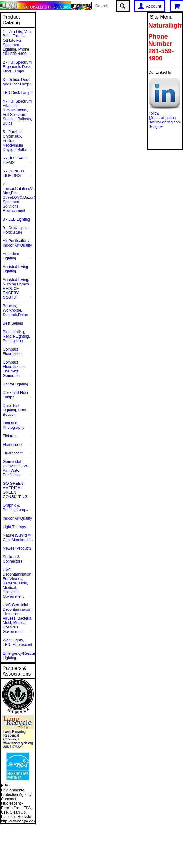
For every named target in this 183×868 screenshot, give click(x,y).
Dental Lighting (15, 384)
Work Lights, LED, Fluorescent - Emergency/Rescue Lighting (19, 649)
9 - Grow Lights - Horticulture (17, 230)
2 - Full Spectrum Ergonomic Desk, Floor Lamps (17, 67)
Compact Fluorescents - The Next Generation (15, 369)
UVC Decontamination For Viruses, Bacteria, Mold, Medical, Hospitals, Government (17, 583)
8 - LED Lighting (16, 219)
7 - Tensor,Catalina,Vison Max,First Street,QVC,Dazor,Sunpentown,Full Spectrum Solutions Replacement (19, 197)
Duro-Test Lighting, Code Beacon (15, 410)
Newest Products (17, 548)
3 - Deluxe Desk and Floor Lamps (17, 82)
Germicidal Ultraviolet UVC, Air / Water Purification (16, 468)
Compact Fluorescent (13, 352)
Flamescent (13, 445)
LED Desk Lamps (18, 93)
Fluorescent (13, 453)
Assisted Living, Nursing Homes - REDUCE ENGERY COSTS (17, 289)
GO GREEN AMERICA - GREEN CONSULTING (15, 490)
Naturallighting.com (165, 122)
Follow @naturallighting (162, 116)
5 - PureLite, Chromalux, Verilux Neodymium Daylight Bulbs (15, 141)
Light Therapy (14, 527)
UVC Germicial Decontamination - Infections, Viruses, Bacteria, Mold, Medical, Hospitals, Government (18, 618)
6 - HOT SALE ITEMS (15, 160)
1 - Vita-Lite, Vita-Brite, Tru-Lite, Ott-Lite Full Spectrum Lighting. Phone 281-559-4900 (17, 43)
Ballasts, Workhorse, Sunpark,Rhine (15, 310)
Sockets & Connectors (12, 559)
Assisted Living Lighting (15, 269)
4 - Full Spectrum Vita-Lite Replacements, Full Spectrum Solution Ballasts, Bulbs (17, 112)
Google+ (156, 127)
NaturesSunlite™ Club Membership (18, 538)
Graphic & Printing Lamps (15, 508)
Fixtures (10, 436)
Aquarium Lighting (11, 256)
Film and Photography (14, 425)
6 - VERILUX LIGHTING (14, 173)
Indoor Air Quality (17, 518)
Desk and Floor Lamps (16, 395)
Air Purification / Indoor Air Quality (17, 243)
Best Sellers (13, 323)
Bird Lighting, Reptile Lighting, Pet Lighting (16, 336)
